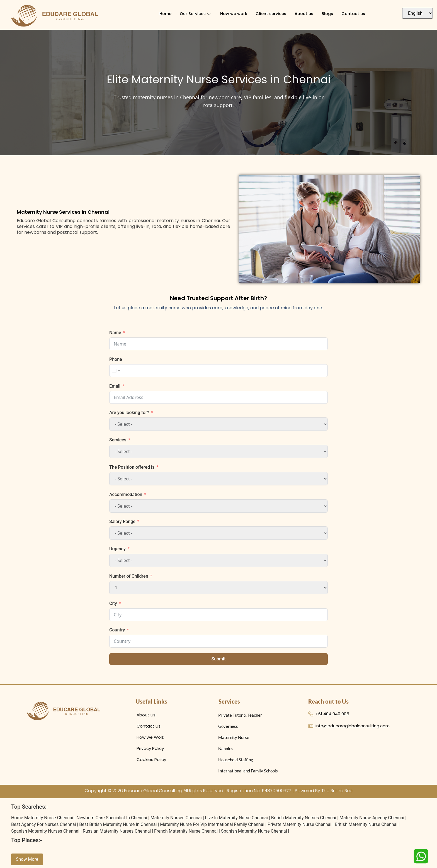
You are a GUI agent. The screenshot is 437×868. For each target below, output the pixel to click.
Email (115, 386)
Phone (116, 359)
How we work (233, 14)
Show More (27, 859)
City (113, 603)
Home (163, 14)
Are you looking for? (129, 413)
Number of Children (129, 576)
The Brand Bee (337, 791)
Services (118, 440)
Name (115, 333)
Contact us (355, 14)
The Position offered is (132, 467)
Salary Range (122, 521)
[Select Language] (417, 13)
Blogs (328, 14)
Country (117, 630)
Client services (270, 14)
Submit (219, 659)
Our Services (194, 14)
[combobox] (116, 371)
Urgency (117, 549)
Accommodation (126, 494)
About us (304, 14)
